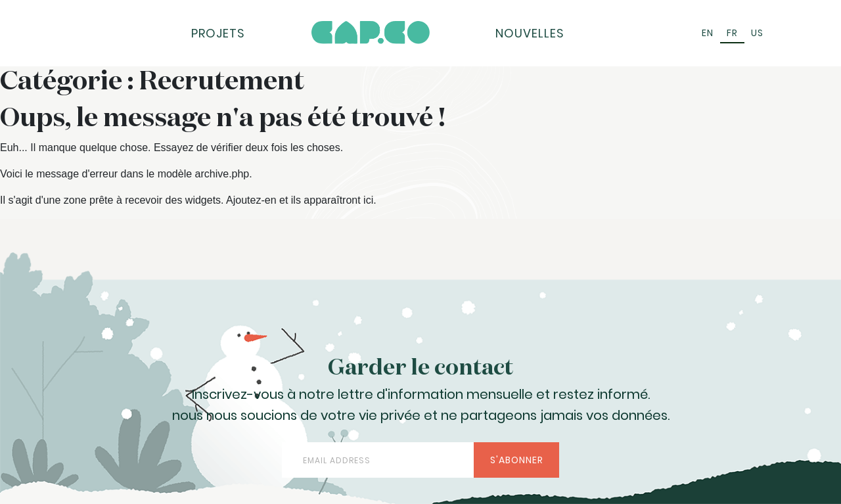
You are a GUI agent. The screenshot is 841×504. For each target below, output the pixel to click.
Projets (218, 33)
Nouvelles (530, 33)
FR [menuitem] (732, 33)
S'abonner (517, 460)
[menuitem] (708, 33)
